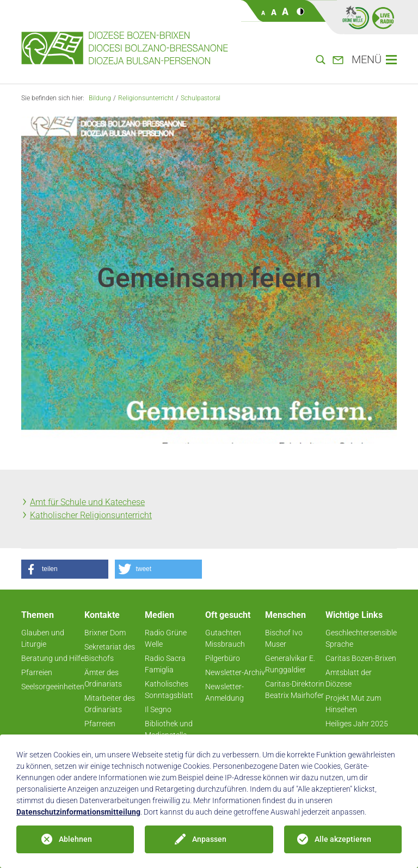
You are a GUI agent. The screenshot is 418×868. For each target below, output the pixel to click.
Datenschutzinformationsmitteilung (78, 812)
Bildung (100, 98)
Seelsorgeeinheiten (53, 687)
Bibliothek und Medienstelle (169, 729)
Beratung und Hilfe (53, 658)
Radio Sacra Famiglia (165, 664)
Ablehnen (75, 839)
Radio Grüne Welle (166, 638)
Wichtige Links (354, 615)
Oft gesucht (228, 615)
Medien (159, 615)
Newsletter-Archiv (235, 672)
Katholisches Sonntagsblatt (169, 690)
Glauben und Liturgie (43, 638)
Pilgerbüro (223, 658)
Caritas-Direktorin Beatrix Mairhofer (295, 690)
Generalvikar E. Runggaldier (290, 664)
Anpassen (209, 839)
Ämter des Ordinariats (103, 678)
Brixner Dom (105, 633)
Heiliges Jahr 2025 (357, 724)
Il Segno (158, 709)
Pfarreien (37, 672)
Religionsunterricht (146, 98)
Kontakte (102, 615)
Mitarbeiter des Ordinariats (110, 704)
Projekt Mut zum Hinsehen (353, 704)
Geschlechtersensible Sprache (361, 638)
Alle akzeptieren (343, 839)
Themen (38, 615)
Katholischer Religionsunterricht (91, 515)
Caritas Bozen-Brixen (361, 658)
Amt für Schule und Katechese (87, 502)
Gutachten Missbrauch (225, 638)
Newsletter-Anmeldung (225, 692)
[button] (65, 569)
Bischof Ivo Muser (284, 638)
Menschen (285, 615)
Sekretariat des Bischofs (110, 652)
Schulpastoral (201, 98)
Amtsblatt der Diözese (349, 678)
